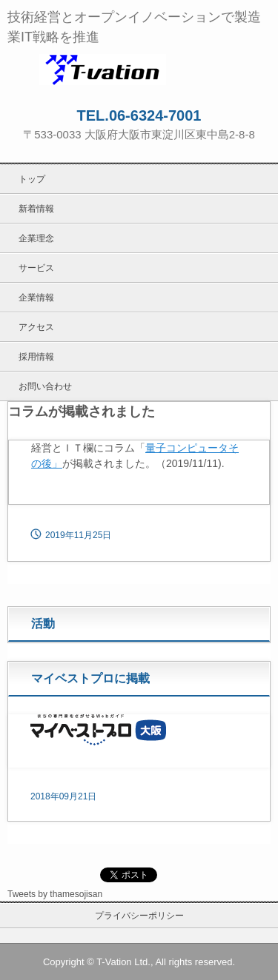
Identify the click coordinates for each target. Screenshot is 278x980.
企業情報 (36, 298)
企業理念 (36, 238)
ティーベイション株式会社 (139, 70)
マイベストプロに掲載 (90, 678)
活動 (43, 624)
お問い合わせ (45, 386)
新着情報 (36, 209)
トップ (32, 179)
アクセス (36, 327)
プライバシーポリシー (139, 916)
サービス (36, 268)
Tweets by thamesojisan (55, 894)
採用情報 (36, 357)
